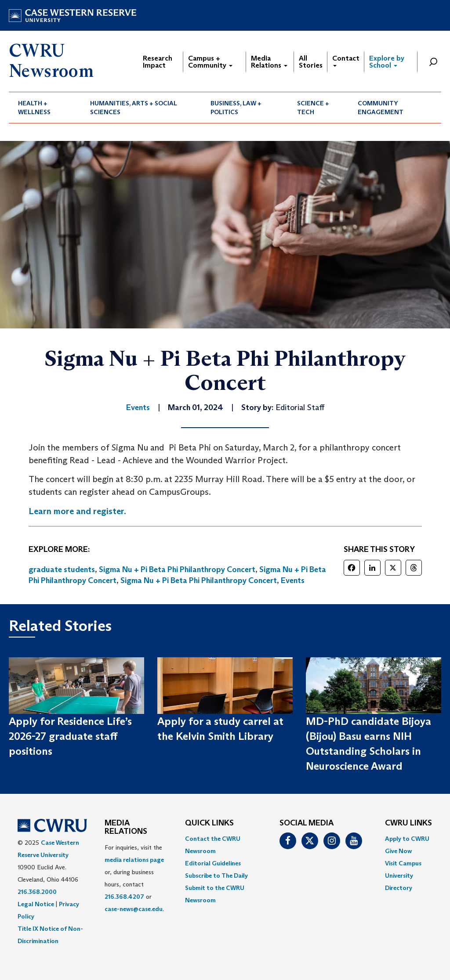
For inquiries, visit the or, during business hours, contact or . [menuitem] (134, 878)
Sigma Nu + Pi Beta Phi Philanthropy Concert (177, 569)
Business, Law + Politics (236, 108)
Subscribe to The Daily (216, 876)
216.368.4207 (124, 897)
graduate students (62, 569)
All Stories (311, 62)
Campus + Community (210, 62)
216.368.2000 (37, 892)
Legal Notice (36, 904)
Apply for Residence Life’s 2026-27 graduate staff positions (70, 736)
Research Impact (158, 62)
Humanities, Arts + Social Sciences (134, 108)
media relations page (134, 860)
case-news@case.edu (134, 909)
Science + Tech (313, 108)
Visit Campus (403, 863)
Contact (346, 60)
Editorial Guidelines (213, 863)
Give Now (398, 851)
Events (293, 580)
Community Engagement (381, 108)
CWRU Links (408, 823)
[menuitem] (45, 108)
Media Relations (269, 62)
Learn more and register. (77, 511)
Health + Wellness (34, 108)
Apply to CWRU (407, 839)
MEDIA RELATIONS (126, 828)
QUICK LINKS (209, 823)
